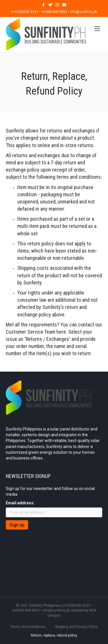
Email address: (20, 503)
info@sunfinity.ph (56, 610)
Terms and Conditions (28, 627)
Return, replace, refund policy (54, 635)
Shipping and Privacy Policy (76, 627)
